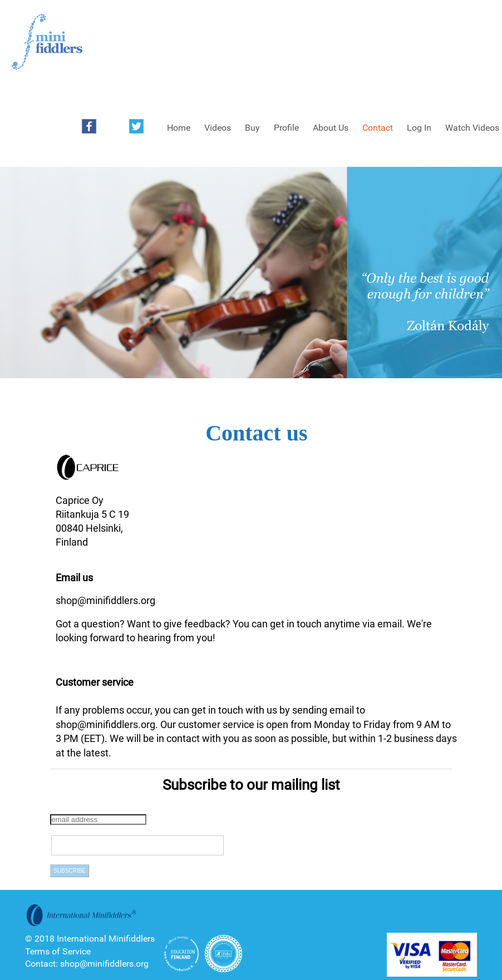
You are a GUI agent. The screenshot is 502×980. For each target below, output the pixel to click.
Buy (252, 128)
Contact (378, 128)
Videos (218, 128)
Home (179, 128)
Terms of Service (58, 951)
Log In (419, 128)
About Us (331, 128)
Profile (286, 128)
